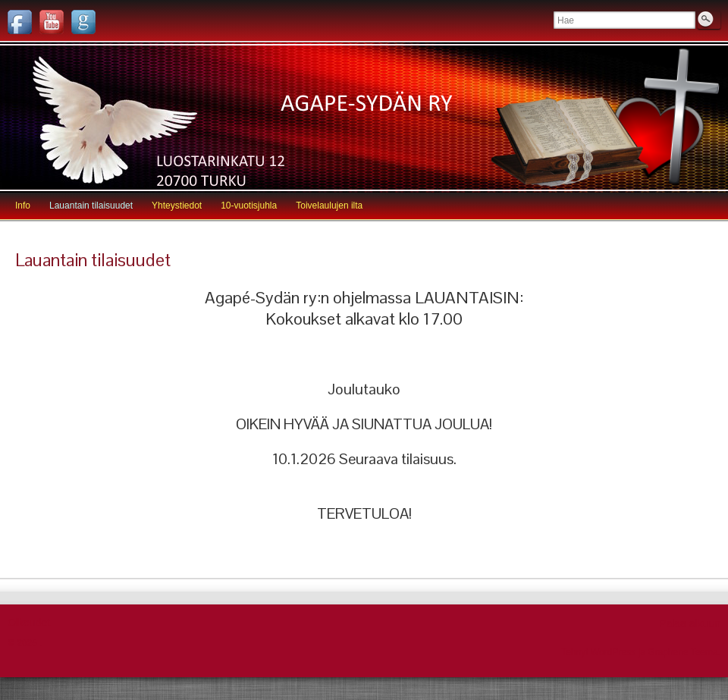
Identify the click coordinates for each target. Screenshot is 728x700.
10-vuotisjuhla (249, 206)
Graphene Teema (683, 652)
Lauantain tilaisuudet (91, 206)
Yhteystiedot (177, 206)
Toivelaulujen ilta (329, 206)
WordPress (613, 652)
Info (23, 206)
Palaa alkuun (690, 623)
